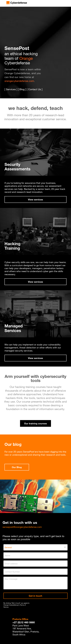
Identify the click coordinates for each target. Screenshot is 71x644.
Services (11, 89)
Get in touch (35, 596)
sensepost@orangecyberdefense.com (22, 527)
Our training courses (35, 423)
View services (35, 199)
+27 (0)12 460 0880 (24, 622)
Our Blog (17, 467)
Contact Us (35, 89)
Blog (22, 89)
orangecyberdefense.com (19, 81)
